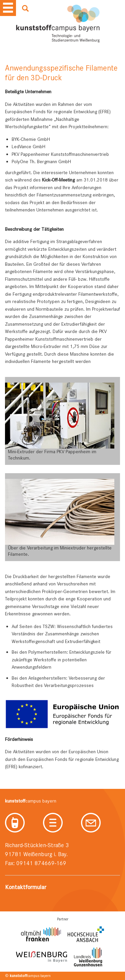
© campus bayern (28, 976)
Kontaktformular (26, 887)
